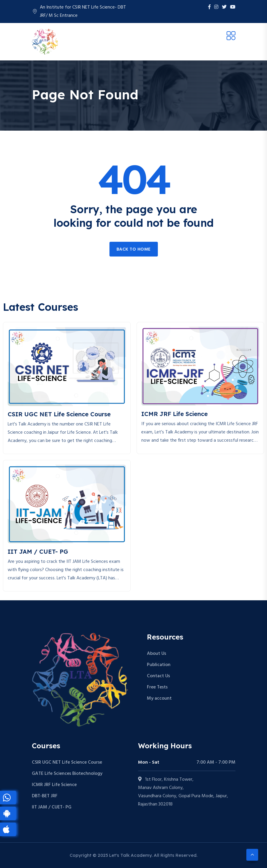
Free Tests (157, 687)
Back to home (134, 249)
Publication (159, 665)
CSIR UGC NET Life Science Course (67, 762)
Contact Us (158, 676)
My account (159, 698)
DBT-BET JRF (45, 796)
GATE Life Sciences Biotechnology (67, 774)
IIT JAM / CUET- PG (52, 807)
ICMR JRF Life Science (54, 785)
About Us (157, 654)
